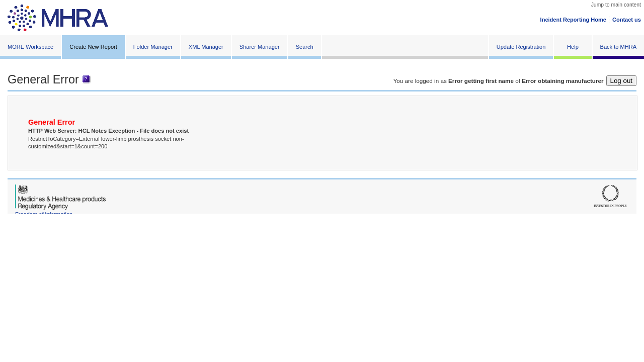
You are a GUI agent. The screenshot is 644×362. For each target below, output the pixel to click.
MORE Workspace (30, 47)
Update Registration (521, 47)
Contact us (627, 20)
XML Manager (206, 47)
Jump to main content (616, 5)
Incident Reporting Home (573, 20)
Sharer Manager (260, 47)
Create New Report (93, 47)
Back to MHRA (618, 47)
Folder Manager (153, 47)
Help (573, 47)
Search (305, 47)
